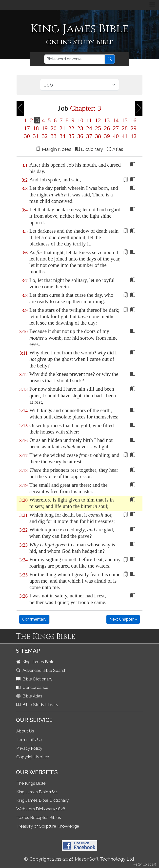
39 (107, 136)
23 (80, 128)
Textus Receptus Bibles (39, 817)
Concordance (33, 687)
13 (107, 120)
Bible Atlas (30, 696)
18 (36, 128)
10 (80, 120)
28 (125, 128)
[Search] (74, 59)
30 (27, 136)
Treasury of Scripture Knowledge (48, 826)
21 (62, 128)
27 (116, 128)
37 (89, 136)
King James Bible (36, 662)
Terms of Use (29, 740)
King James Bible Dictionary (42, 800)
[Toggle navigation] (152, 5)
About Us (25, 731)
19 (45, 128)
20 (54, 128)
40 (116, 136)
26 (107, 128)
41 (125, 136)
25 (98, 128)
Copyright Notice (33, 757)
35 (71, 136)
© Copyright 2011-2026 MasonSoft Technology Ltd (79, 859)
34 (62, 136)
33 (54, 136)
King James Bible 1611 (37, 792)
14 (116, 120)
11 (89, 120)
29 (133, 128)
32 (45, 136)
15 (125, 120)
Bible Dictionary (35, 679)
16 (133, 120)
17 (27, 128)
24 (89, 128)
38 (98, 136)
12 (98, 120)
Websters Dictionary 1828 (41, 809)
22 (71, 128)
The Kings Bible (31, 783)
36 (80, 136)
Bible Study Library (38, 705)
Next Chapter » (123, 619)
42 (133, 136)
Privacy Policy (29, 748)
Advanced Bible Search (42, 670)
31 (36, 136)
